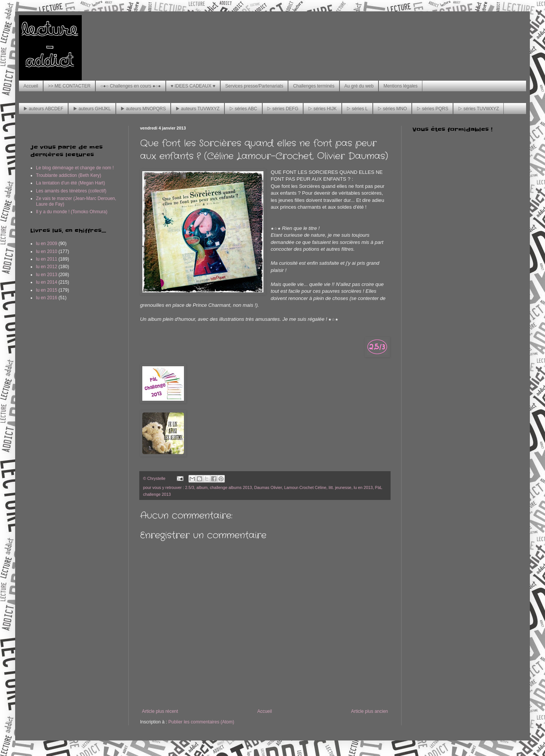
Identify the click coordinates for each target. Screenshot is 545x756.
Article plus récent (160, 711)
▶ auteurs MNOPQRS (143, 109)
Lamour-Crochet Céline (305, 487)
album (202, 487)
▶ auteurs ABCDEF (43, 109)
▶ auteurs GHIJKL (92, 109)
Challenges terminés (314, 86)
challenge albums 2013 (231, 487)
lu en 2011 (47, 259)
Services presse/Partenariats (254, 86)
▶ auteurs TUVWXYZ (198, 109)
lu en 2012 (47, 267)
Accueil (31, 86)
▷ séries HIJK (322, 109)
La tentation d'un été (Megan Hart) (70, 183)
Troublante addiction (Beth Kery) (69, 175)
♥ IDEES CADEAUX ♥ (193, 86)
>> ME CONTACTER (69, 86)
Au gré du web (359, 86)
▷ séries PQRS (432, 109)
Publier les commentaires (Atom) (201, 722)
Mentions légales (400, 86)
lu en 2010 (47, 251)
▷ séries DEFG (283, 109)
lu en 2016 (47, 298)
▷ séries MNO (392, 109)
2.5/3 (190, 487)
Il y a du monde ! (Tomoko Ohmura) (72, 212)
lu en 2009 (47, 244)
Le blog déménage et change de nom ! (75, 168)
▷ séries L (357, 109)
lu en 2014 (47, 282)
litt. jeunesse (340, 487)
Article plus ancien (370, 711)
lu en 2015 (47, 290)
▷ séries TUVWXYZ (478, 109)
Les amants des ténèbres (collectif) (71, 191)
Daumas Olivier (268, 487)
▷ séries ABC (243, 109)
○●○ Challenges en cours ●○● (131, 86)
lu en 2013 (363, 487)
